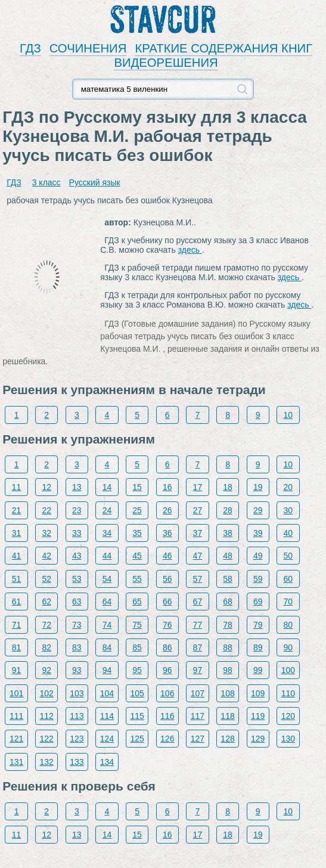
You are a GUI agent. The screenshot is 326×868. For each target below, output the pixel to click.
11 (17, 487)
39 (258, 533)
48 (228, 556)
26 (167, 510)
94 (107, 670)
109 (258, 693)
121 (16, 739)
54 (107, 579)
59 (258, 579)
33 (77, 533)
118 (227, 716)
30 (288, 510)
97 (198, 670)
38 (228, 533)
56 (167, 579)
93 (77, 670)
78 (228, 625)
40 (288, 533)
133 (77, 762)
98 (228, 670)
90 (288, 647)
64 (107, 602)
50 (288, 556)
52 (46, 579)
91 (17, 670)
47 (198, 556)
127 (198, 739)
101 (16, 693)
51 (17, 579)
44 (107, 556)
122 (47, 739)
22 (46, 510)
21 (17, 510)
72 (46, 625)
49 (258, 556)
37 (198, 533)
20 (288, 487)
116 (167, 716)
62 (46, 602)
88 (228, 647)
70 (288, 602)
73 (77, 625)
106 (167, 693)
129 (258, 739)
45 (137, 556)
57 (198, 579)
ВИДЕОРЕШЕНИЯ (166, 63)
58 (228, 579)
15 (137, 487)
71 (17, 625)
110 (288, 693)
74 (107, 625)
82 (46, 647)
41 (17, 556)
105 (137, 693)
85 (137, 647)
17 (198, 487)
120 (288, 716)
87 (198, 647)
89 (258, 647)
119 (258, 716)
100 (288, 670)
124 (107, 739)
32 (46, 533)
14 (107, 487)
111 (16, 716)
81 (17, 647)
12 (46, 487)
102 (47, 693)
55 (137, 579)
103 (77, 693)
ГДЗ (30, 48)
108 (227, 693)
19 (258, 487)
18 (228, 487)
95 (137, 670)
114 (107, 716)
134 (107, 762)
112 (47, 716)
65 (137, 602)
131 (16, 762)
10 (288, 415)
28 (228, 510)
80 (288, 625)
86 (167, 647)
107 (198, 693)
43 (77, 556)
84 (107, 647)
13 (77, 487)
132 (47, 762)
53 (77, 579)
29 (258, 510)
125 (137, 739)
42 (46, 556)
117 (198, 716)
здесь (190, 250)
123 (77, 739)
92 (46, 670)
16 (167, 487)
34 (107, 533)
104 (107, 693)
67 (198, 602)
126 (167, 739)
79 (258, 625)
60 (288, 579)
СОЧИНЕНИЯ (88, 48)
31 (17, 533)
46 (167, 556)
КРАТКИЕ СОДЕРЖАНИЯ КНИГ (223, 48)
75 (137, 625)
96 (167, 670)
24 (107, 510)
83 (77, 647)
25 (137, 510)
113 (77, 716)
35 (137, 533)
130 (288, 739)
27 (198, 510)
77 (198, 625)
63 (77, 602)
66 (167, 602)
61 (17, 602)
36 (167, 533)
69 (258, 602)
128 (227, 739)
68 (228, 602)
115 (137, 716)
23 (77, 510)
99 (258, 670)
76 (167, 625)
